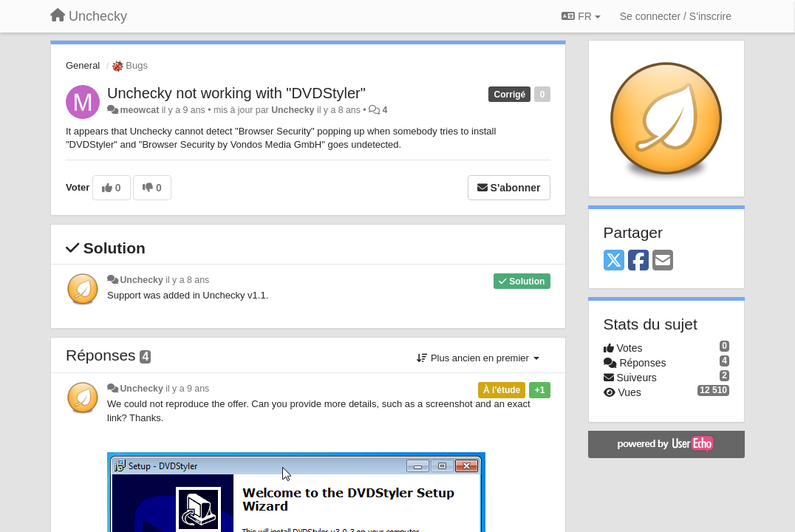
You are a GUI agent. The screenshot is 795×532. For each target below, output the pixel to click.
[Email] (663, 261)
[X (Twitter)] (614, 261)
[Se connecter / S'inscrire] (676, 16)
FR (581, 16)
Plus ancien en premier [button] (478, 358)
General (83, 65)
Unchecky (293, 110)
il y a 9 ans (187, 389)
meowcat (139, 110)
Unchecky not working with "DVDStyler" (236, 93)
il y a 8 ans (187, 280)
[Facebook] (638, 261)
